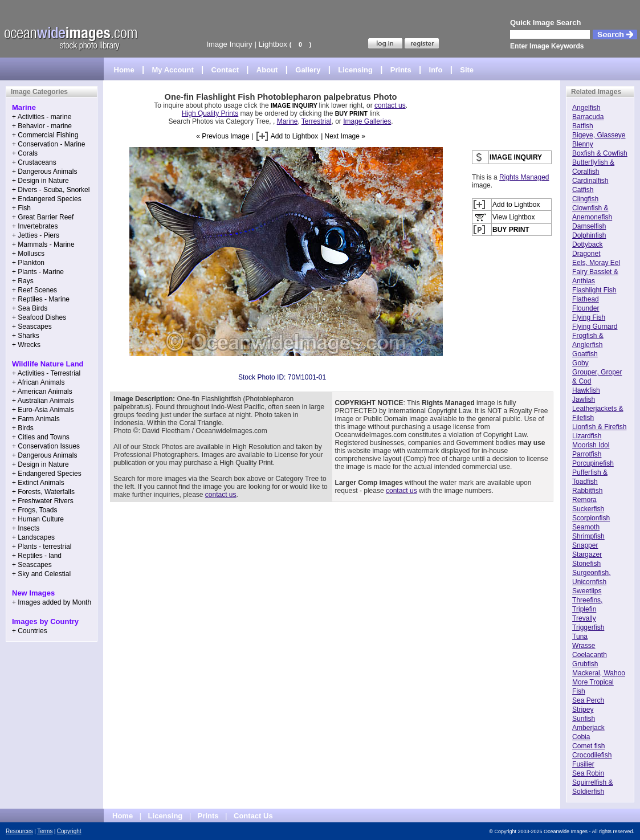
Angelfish (586, 108)
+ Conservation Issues (46, 446)
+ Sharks (26, 336)
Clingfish (585, 199)
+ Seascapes (32, 327)
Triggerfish (588, 627)
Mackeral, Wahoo (599, 673)
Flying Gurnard (595, 327)
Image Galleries (367, 121)
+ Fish (21, 208)
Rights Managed (524, 177)
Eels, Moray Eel (596, 263)
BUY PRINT (351, 113)
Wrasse (584, 646)
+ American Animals (42, 392)
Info (436, 70)
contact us (390, 105)
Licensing (355, 70)
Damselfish (589, 226)
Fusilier (583, 764)
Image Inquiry (229, 44)
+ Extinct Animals (38, 483)
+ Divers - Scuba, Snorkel (51, 190)
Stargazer (587, 554)
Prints (401, 70)
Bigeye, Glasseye (599, 135)
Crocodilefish (592, 755)
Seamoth (586, 527)
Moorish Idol (591, 445)
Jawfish (584, 399)
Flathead (586, 299)
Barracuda (588, 117)
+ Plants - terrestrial (42, 547)
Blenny (583, 144)
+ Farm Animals (36, 419)
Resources (19, 831)
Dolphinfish (589, 235)
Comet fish (588, 746)
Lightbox (273, 44)
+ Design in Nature (40, 181)
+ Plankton (28, 263)
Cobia (581, 737)
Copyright (69, 831)
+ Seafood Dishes (39, 317)
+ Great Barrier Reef (43, 217)
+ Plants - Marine (38, 272)
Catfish (583, 190)
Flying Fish (589, 317)
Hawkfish (586, 390)
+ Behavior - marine (42, 126)
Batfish (583, 126)
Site (467, 70)
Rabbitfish (587, 491)
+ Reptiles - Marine (41, 299)
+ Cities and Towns (41, 437)
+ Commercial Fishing (45, 135)
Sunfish (584, 719)
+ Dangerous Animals (44, 172)
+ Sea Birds (30, 308)
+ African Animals (38, 382)
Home (124, 70)
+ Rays (23, 281)
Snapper (585, 545)
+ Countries (30, 631)
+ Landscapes (33, 537)
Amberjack (588, 728)
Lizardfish (587, 436)
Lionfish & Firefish (599, 427)
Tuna (580, 637)
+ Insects (26, 528)
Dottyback (587, 244)
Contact (225, 70)
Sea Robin (588, 773)
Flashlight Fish (594, 290)
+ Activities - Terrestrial (46, 373)
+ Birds (23, 428)
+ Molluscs (28, 254)
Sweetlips (587, 591)
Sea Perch (588, 700)
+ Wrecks (26, 345)
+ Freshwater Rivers (43, 501)
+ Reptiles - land (37, 556)
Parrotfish (587, 454)
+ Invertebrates (35, 226)
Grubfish (585, 664)
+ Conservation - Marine (48, 144)
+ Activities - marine (42, 117)
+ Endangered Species (47, 199)
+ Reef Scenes (34, 290)
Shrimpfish (588, 536)
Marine (288, 121)
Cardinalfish (590, 181)
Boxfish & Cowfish (600, 153)
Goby (580, 363)
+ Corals (25, 153)
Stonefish (586, 564)
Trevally (584, 618)
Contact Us (253, 816)
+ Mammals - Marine (43, 244)
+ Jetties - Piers (36, 235)
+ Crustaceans (34, 162)
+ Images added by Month (52, 602)
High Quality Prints (210, 113)
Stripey (583, 709)
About (267, 70)
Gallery (308, 70)
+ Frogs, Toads (35, 510)
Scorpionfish (591, 518)
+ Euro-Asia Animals (43, 410)
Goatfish (585, 354)
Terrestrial (317, 121)
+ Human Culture (38, 519)
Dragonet (586, 254)
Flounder (586, 308)
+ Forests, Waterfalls (43, 492)
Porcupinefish (593, 463)
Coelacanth (590, 655)
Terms (45, 831)
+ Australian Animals (43, 401)
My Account (173, 70)
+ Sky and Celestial (41, 574)
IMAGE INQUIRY (295, 105)
